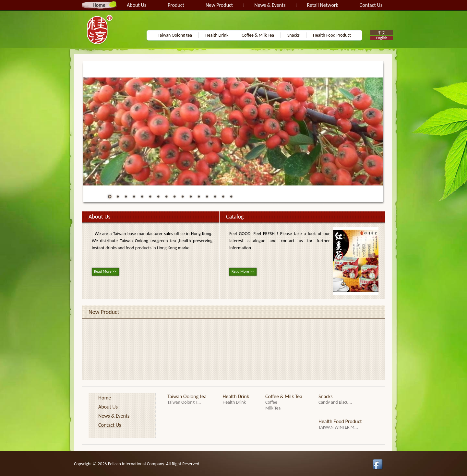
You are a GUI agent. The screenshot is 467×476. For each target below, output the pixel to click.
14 (215, 196)
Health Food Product (332, 35)
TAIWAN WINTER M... (338, 427)
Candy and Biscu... (335, 402)
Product (176, 5)
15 (223, 196)
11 (191, 196)
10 (183, 196)
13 (207, 196)
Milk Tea (273, 408)
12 (199, 196)
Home (99, 5)
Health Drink (217, 35)
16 (231, 196)
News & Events (270, 5)
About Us (137, 5)
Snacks (293, 35)
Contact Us (371, 5)
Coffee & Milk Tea (258, 35)
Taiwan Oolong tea (175, 35)
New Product (219, 5)
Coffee (271, 402)
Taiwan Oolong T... (184, 402)
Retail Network (322, 5)
